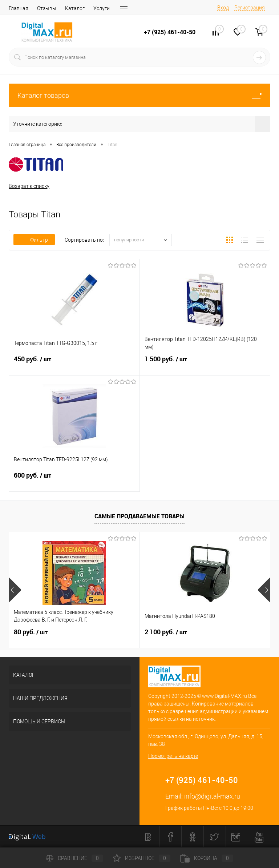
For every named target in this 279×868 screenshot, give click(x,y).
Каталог (75, 8)
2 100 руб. (166, 632)
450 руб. (74, 363)
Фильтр (34, 240)
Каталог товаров (139, 95)
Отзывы (47, 8)
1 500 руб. (205, 363)
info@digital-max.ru (212, 796)
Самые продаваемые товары (139, 516)
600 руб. (74, 480)
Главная (19, 8)
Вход (223, 8)
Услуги (102, 8)
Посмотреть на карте (173, 756)
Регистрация (250, 8)
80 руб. (31, 632)
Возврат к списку (29, 186)
